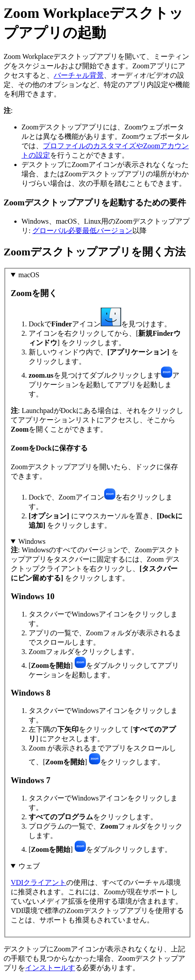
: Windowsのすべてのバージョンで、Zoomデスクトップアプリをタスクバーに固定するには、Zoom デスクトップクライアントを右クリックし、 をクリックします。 (97, 696)
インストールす (50, 968)
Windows (32, 541)
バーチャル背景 (79, 75)
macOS (29, 275)
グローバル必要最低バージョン (82, 231)
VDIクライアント (38, 882)
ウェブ (29, 866)
